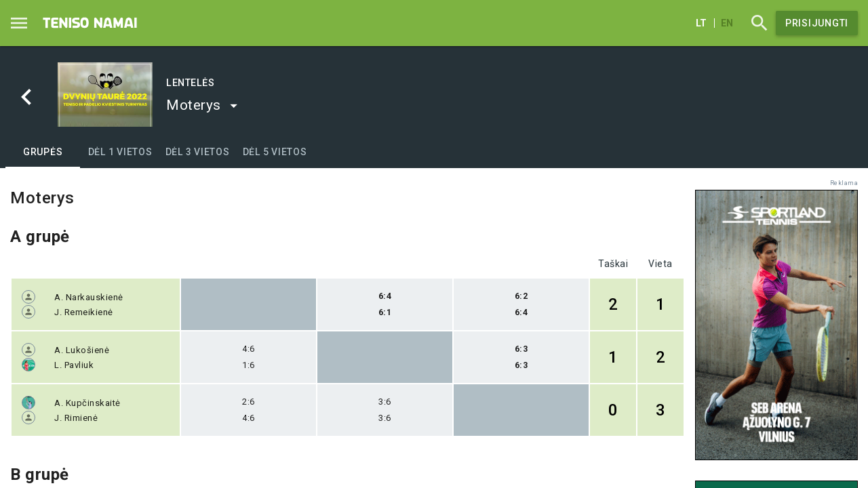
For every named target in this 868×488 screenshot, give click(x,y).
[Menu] (19, 23)
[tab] (43, 152)
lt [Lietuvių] (701, 23)
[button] (202, 105)
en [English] (727, 23)
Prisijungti (817, 23)
